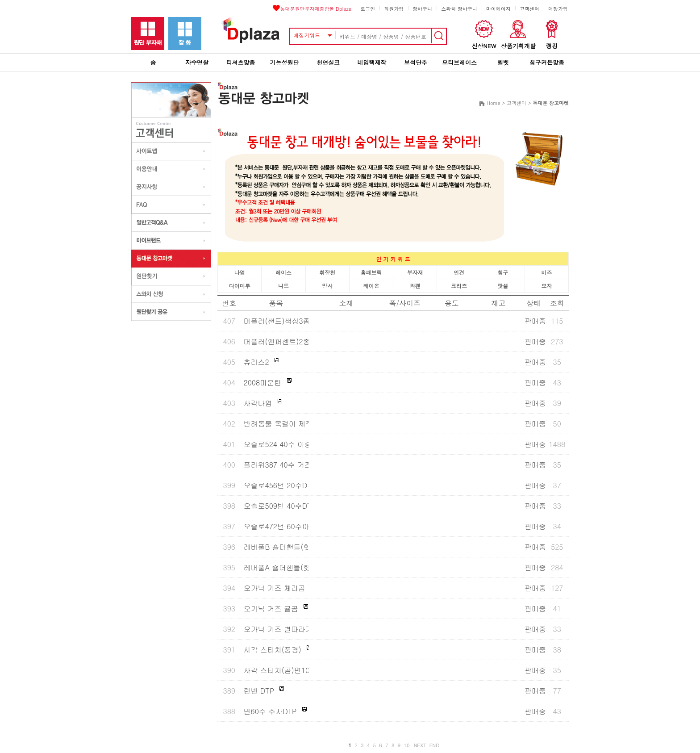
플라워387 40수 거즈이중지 (288, 465)
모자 (546, 286)
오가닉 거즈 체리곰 (274, 588)
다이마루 (240, 286)
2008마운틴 (262, 383)
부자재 (415, 272)
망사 (327, 286)
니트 (283, 286)
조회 (557, 303)
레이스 (283, 272)
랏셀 (503, 286)
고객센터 (529, 9)
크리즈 (459, 286)
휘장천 (327, 272)
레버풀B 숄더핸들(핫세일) (285, 547)
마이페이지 (498, 9)
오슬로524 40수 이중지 (281, 444)
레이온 (371, 286)
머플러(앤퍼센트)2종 (277, 341)
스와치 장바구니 (459, 9)
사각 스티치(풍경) (272, 650)
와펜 (415, 286)
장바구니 (422, 9)
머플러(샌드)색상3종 (277, 321)
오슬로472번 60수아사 (280, 526)
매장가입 (558, 9)
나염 (240, 272)
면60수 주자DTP (270, 711)
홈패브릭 (371, 272)
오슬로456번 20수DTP (279, 485)
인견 (459, 272)
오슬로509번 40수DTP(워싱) (289, 506)
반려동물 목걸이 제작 (278, 424)
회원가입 (394, 9)
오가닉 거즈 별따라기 (278, 629)
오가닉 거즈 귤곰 (271, 609)
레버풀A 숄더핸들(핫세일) (285, 567)
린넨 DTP (258, 691)
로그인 (368, 9)
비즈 (546, 272)
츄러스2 (256, 362)
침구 (503, 272)
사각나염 (258, 403)
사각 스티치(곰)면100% (281, 670)
